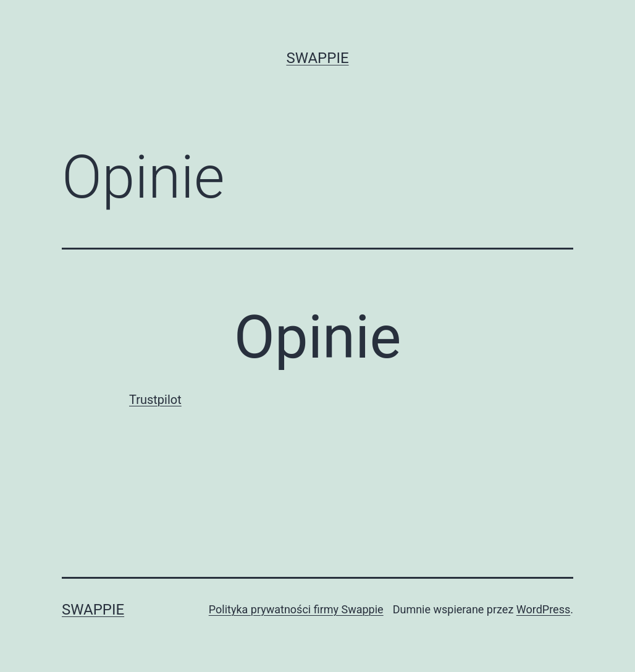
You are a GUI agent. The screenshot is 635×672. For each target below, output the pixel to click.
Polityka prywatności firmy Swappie (296, 609)
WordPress (543, 609)
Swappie (317, 58)
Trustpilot (155, 400)
